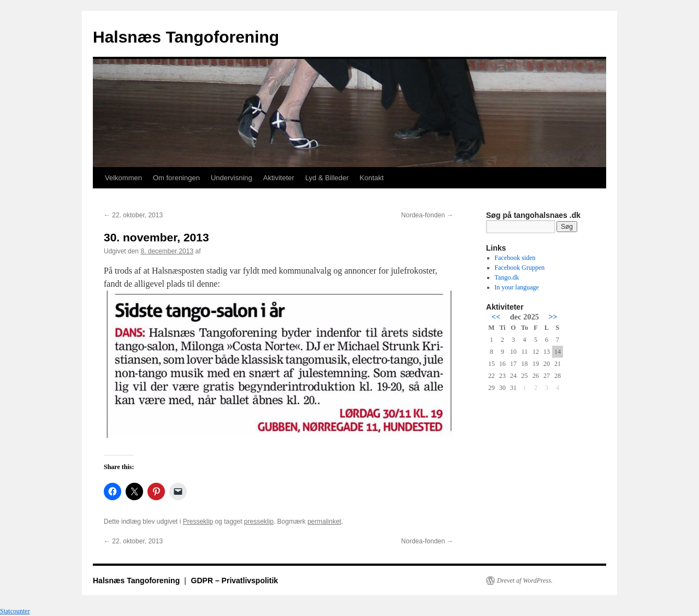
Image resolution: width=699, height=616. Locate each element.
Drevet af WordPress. (525, 581)
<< (496, 317)
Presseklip (198, 522)
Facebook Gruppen (520, 268)
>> (553, 317)
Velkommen (123, 178)
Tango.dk (507, 277)
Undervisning (232, 178)
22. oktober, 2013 (133, 215)
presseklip (259, 522)
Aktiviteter (279, 178)
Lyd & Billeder (327, 178)
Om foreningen (176, 178)
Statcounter (15, 611)
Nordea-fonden (427, 215)
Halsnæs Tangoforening (186, 37)
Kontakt (372, 178)
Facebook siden (515, 258)
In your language (517, 287)
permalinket (324, 522)
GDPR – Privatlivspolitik (235, 581)
